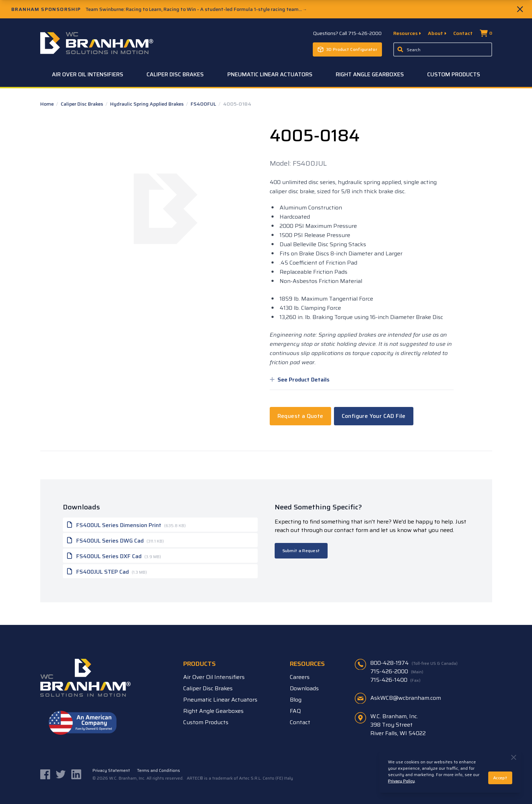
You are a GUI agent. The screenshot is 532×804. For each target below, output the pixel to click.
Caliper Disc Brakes (175, 74)
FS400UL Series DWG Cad (115, 540)
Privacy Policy (401, 781)
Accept (500, 778)
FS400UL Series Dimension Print (126, 525)
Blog (296, 700)
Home (47, 104)
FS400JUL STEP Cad (107, 571)
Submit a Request (301, 551)
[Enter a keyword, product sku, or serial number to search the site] (443, 49)
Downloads (304, 688)
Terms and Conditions (159, 770)
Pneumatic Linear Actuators (270, 74)
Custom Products (454, 74)
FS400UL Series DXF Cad (114, 556)
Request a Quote (300, 416)
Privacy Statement (111, 770)
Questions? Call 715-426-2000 (347, 33)
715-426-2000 (397, 672)
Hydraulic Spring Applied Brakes (147, 104)
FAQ (295, 711)
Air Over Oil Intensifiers (88, 74)
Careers (300, 677)
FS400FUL (204, 104)
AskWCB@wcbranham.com (406, 698)
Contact (463, 33)
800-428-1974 (414, 663)
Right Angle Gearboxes (370, 74)
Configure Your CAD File (374, 416)
